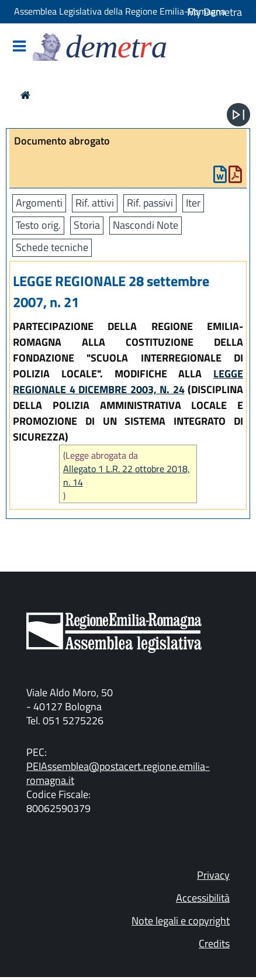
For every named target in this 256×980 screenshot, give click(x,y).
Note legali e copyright (181, 921)
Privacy (213, 875)
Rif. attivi (95, 203)
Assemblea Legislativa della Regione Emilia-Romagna (120, 11)
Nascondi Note (146, 225)
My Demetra (215, 12)
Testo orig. (38, 225)
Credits (214, 943)
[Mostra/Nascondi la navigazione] (19, 47)
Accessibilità (203, 898)
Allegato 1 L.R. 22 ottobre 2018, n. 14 (127, 476)
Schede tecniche (52, 247)
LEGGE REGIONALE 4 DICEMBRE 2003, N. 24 (128, 381)
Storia (87, 225)
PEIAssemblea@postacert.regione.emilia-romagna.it (118, 773)
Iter (193, 203)
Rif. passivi (150, 203)
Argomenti (39, 203)
